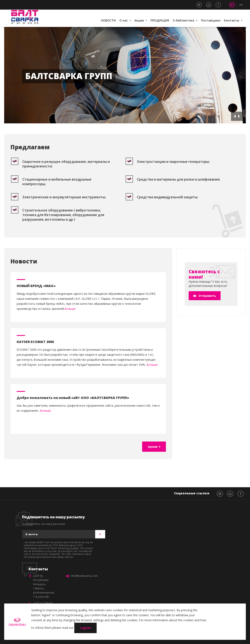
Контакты (232, 20)
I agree (85, 628)
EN (241, 5)
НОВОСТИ (108, 20)
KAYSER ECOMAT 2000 (35, 342)
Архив (153, 447)
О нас (124, 20)
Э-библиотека (183, 20)
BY (232, 5)
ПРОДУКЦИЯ (160, 20)
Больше (70, 309)
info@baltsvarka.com (84, 576)
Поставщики (211, 20)
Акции (139, 20)
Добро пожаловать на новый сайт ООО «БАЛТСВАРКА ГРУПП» (73, 398)
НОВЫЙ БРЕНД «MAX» (36, 286)
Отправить (207, 296)
